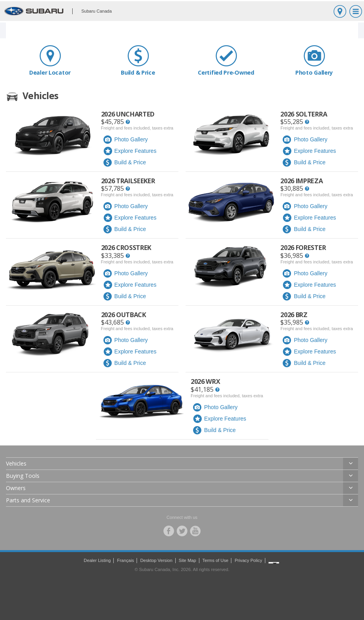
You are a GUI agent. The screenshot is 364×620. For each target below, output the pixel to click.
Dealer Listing (97, 560)
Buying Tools (23, 476)
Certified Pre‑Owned (226, 60)
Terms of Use (216, 560)
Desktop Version (156, 560)
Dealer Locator (50, 60)
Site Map (188, 560)
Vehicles (16, 463)
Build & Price (138, 60)
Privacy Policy (248, 560)
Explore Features (130, 151)
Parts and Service (28, 500)
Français (125, 560)
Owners (16, 488)
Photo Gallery (314, 60)
